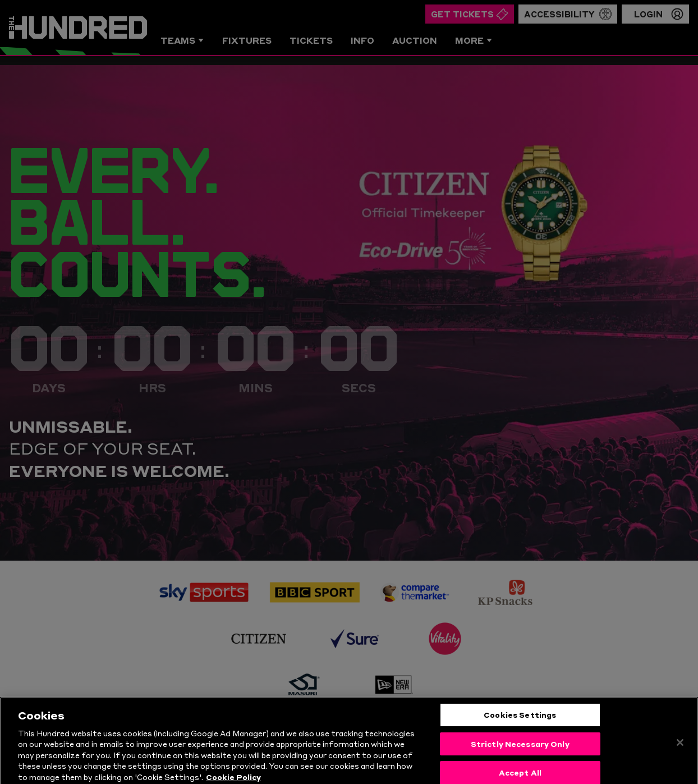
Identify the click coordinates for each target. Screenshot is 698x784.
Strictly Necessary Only (520, 758)
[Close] (680, 757)
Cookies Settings (520, 729)
